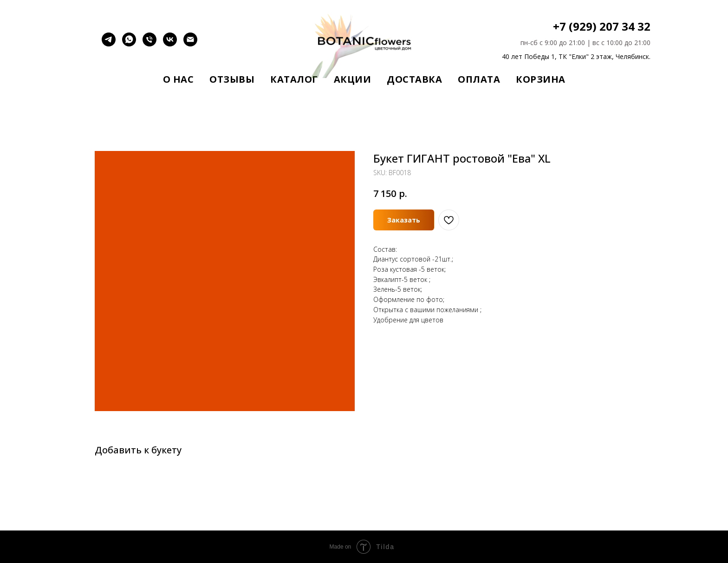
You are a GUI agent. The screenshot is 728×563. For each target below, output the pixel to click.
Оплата (479, 79)
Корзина (541, 79)
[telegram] (109, 44)
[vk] (170, 44)
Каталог (294, 79)
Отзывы (232, 79)
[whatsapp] (129, 44)
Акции (353, 79)
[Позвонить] (149, 44)
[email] (190, 44)
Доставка (414, 79)
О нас (179, 79)
